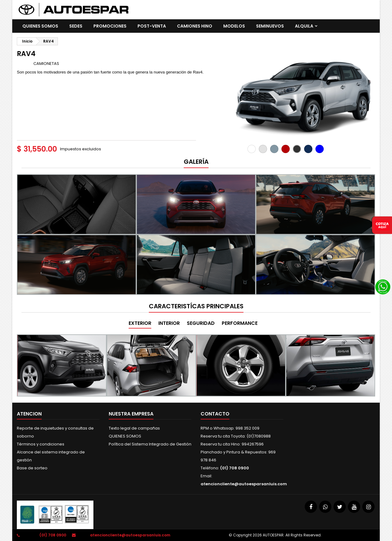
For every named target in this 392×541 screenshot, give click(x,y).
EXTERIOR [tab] (140, 323)
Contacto (215, 414)
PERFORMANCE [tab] (240, 323)
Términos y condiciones (41, 444)
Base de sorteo (32, 468)
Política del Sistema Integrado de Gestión (150, 444)
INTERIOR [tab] (169, 323)
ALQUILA (304, 26)
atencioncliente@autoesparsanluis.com (244, 484)
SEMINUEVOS (270, 26)
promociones (110, 26)
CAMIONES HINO (195, 26)
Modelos (234, 26)
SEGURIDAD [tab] (201, 323)
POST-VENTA (152, 26)
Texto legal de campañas (134, 428)
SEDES (76, 26)
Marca (25, 63)
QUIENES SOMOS (40, 26)
